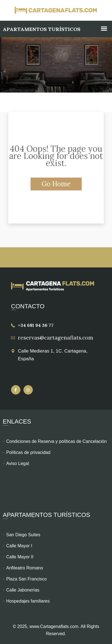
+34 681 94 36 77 (36, 325)
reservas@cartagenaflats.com (56, 338)
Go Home (56, 184)
